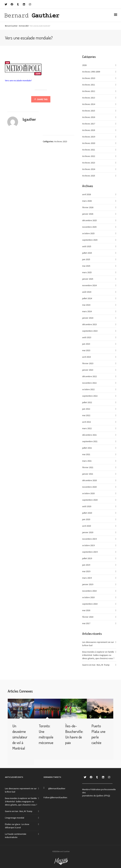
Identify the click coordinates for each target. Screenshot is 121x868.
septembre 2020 (90, 500)
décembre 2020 (89, 480)
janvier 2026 (88, 214)
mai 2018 (86, 610)
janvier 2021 (88, 474)
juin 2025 (86, 259)
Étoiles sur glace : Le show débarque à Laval (17, 826)
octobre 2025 (88, 233)
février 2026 (88, 207)
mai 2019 (86, 571)
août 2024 (87, 292)
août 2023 (87, 337)
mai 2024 (86, 305)
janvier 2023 (88, 370)
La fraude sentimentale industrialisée (16, 836)
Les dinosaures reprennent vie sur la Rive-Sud (98, 644)
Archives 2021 (89, 150)
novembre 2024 (89, 285)
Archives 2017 (89, 124)
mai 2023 (86, 350)
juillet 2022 (87, 402)
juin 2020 (86, 519)
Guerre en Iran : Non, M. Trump (96, 665)
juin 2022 (86, 409)
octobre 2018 (88, 597)
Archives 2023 (61, 141)
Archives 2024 (89, 169)
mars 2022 (87, 428)
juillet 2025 (87, 253)
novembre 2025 (89, 227)
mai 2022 (86, 415)
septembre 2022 (90, 396)
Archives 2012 (89, 91)
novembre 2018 (89, 591)
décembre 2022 (89, 376)
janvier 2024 (88, 318)
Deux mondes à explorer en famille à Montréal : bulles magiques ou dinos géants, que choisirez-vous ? (98, 655)
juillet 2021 (87, 448)
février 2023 (88, 363)
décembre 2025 (89, 220)
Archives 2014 (89, 104)
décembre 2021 (89, 435)
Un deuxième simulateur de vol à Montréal (20, 737)
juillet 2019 (87, 558)
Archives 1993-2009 (91, 72)
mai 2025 (86, 266)
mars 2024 (87, 311)
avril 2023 (87, 357)
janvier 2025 (88, 279)
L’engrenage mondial (15, 818)
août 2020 (87, 506)
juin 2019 (86, 565)
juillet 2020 (87, 513)
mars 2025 (87, 272)
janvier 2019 (88, 584)
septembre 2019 (90, 552)
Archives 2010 (89, 78)
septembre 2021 (90, 441)
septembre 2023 (90, 331)
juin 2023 (86, 344)
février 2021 (88, 467)
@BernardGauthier (57, 788)
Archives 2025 (89, 176)
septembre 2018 (90, 604)
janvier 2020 (88, 532)
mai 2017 (86, 623)
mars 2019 (87, 578)
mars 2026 (87, 201)
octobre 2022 (88, 389)
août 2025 (87, 246)
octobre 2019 (88, 545)
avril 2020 (87, 526)
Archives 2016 (89, 117)
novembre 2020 (89, 487)
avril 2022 (87, 422)
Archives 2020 (89, 143)
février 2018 (88, 617)
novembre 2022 (89, 383)
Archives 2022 (89, 156)
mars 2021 (87, 461)
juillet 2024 (87, 298)
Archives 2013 (89, 98)
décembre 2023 (89, 324)
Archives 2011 (89, 85)
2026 (84, 65)
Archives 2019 (89, 137)
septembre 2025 (90, 240)
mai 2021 (86, 454)
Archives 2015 (89, 111)
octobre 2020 (88, 493)
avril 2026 (87, 194)
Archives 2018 (89, 130)
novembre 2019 (89, 539)
